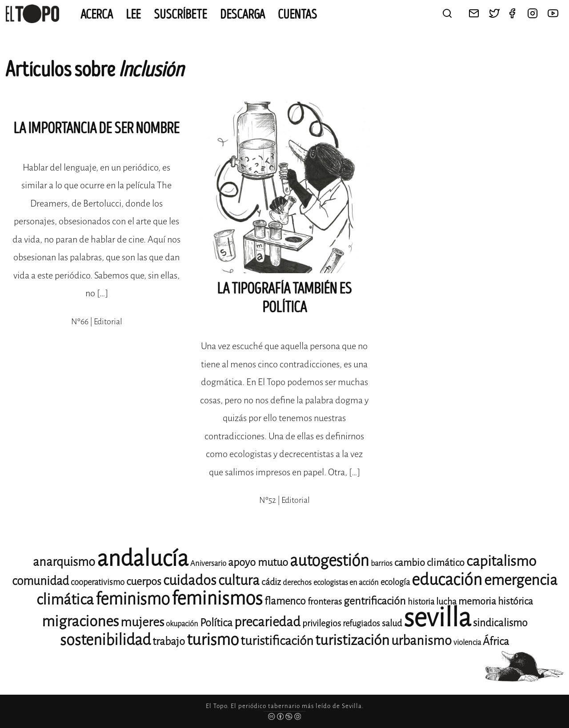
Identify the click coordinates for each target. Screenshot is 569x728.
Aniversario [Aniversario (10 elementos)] (208, 563)
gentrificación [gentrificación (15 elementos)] (375, 601)
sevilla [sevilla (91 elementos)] (437, 618)
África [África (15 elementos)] (496, 641)
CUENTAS (297, 15)
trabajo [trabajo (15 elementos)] (169, 641)
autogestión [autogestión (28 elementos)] (329, 561)
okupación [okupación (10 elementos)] (182, 624)
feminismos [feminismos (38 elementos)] (217, 599)
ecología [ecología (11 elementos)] (395, 582)
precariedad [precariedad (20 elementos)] (267, 622)
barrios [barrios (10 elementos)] (382, 563)
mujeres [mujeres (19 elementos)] (142, 622)
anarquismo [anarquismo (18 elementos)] (64, 562)
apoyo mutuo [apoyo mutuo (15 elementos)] (258, 562)
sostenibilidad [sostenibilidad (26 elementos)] (105, 640)
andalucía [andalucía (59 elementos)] (143, 559)
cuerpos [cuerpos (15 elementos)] (144, 581)
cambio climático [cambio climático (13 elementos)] (429, 563)
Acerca (97, 15)
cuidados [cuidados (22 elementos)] (190, 580)
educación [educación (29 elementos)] (447, 580)
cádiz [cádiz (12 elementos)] (271, 582)
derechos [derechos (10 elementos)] (297, 583)
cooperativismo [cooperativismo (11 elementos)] (98, 582)
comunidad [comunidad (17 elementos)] (40, 581)
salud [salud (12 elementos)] (392, 623)
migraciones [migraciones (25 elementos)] (80, 621)
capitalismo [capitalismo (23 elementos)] (501, 561)
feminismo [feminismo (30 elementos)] (133, 599)
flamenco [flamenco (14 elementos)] (285, 601)
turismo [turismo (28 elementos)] (213, 640)
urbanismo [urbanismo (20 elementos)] (421, 641)
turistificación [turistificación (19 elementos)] (277, 641)
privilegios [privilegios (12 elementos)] (322, 623)
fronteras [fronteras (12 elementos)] (325, 602)
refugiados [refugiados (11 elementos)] (361, 623)
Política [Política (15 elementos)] (216, 623)
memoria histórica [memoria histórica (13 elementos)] (496, 601)
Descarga (242, 15)
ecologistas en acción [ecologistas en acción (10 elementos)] (346, 583)
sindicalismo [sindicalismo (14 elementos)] (500, 623)
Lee (133, 15)
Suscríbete (180, 15)
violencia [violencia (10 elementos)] (467, 642)
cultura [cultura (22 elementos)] (239, 580)
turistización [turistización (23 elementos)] (352, 640)
